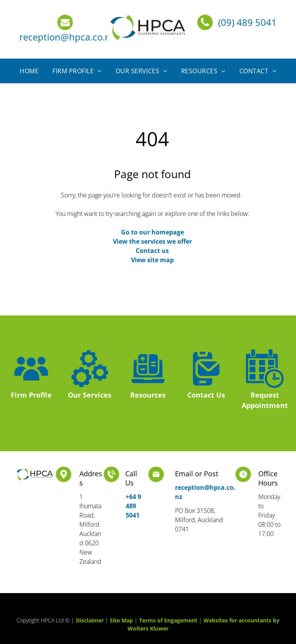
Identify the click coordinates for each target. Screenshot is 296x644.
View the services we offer (152, 241)
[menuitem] (29, 71)
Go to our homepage (152, 232)
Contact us (152, 251)
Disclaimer (90, 620)
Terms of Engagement (168, 620)
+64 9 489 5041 (133, 506)
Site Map (121, 620)
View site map (152, 260)
